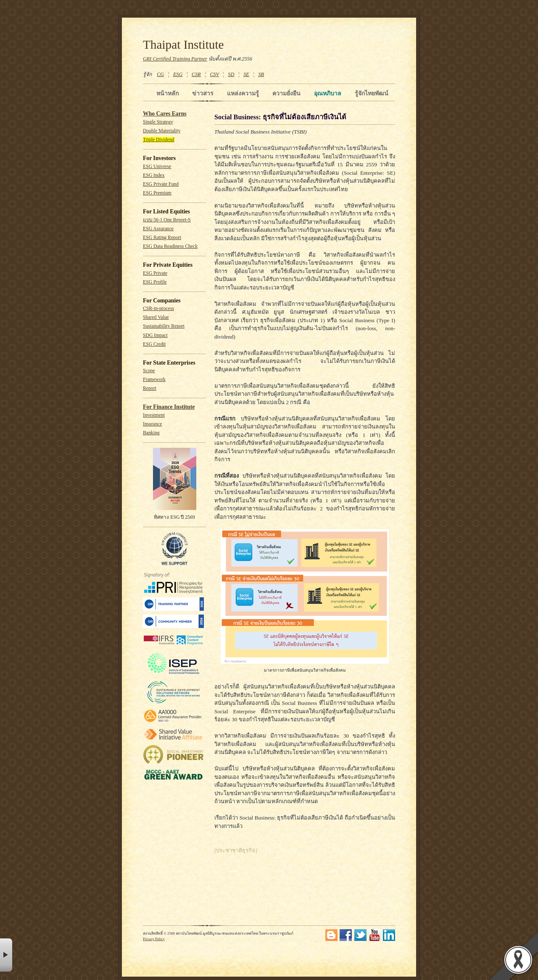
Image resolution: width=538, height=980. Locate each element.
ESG (178, 74)
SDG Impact (155, 335)
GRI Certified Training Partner (175, 59)
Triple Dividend (159, 140)
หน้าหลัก (167, 93)
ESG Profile (155, 282)
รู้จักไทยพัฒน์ (372, 93)
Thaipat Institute (183, 45)
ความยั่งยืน (286, 93)
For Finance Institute (169, 407)
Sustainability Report (164, 326)
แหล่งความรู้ (243, 93)
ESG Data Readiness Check (170, 246)
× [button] (6, 955)
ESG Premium (157, 193)
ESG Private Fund (161, 184)
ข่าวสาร (203, 93)
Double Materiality (162, 131)
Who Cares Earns (165, 114)
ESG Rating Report (162, 238)
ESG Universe (157, 167)
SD (231, 74)
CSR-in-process (158, 309)
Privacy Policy (154, 939)
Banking (151, 433)
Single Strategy (158, 122)
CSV (214, 74)
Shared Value (156, 317)
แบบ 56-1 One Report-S (167, 220)
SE (246, 74)
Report (150, 388)
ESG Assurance (158, 229)
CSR (196, 74)
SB (261, 74)
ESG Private (155, 273)
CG (160, 74)
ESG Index (154, 175)
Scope (149, 371)
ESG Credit (154, 344)
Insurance (152, 424)
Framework (154, 380)
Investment (154, 415)
